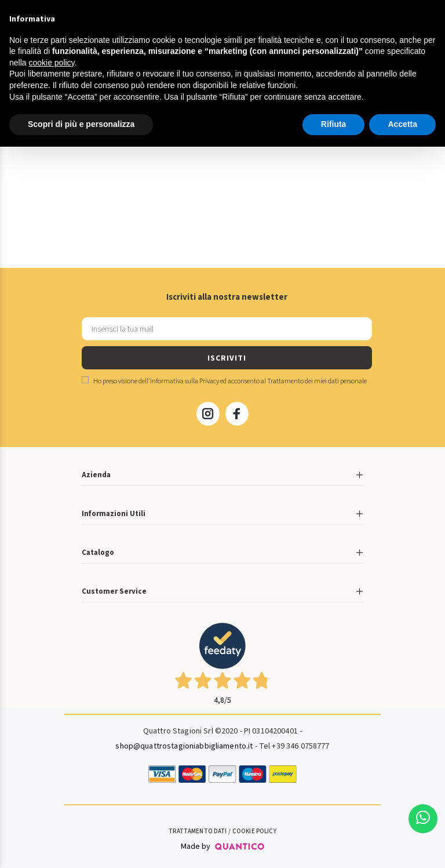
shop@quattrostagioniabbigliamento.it (184, 746)
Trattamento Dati (198, 831)
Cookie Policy (254, 831)
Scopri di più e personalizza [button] (81, 124)
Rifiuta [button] (334, 124)
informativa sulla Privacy (185, 381)
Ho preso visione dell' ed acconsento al (224, 381)
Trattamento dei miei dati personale (317, 381)
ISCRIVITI (227, 358)
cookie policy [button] (51, 63)
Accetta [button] (402, 124)
